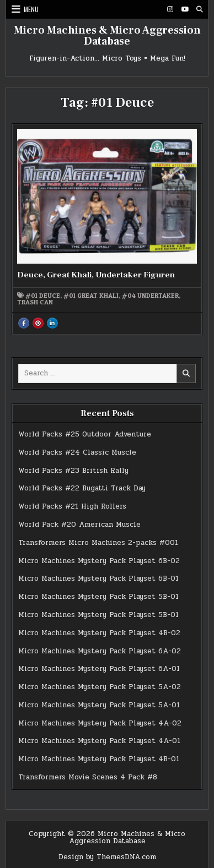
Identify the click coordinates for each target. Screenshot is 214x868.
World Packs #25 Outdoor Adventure (85, 434)
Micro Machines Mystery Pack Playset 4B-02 (99, 633)
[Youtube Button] (185, 9)
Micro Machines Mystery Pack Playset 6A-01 (99, 669)
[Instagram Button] (170, 9)
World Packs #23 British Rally (73, 471)
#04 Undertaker (150, 296)
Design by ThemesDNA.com (107, 857)
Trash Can (35, 302)
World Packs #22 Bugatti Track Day (82, 488)
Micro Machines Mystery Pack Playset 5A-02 (100, 687)
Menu (31, 9)
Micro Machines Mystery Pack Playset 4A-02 (100, 723)
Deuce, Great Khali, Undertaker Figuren (96, 275)
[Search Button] (200, 9)
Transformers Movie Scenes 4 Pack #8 (88, 777)
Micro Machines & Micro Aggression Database (107, 36)
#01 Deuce (43, 296)
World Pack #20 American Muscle (79, 525)
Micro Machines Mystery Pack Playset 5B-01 (98, 597)
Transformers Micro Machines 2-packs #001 (98, 543)
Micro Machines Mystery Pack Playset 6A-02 (100, 651)
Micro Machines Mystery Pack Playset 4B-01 (99, 759)
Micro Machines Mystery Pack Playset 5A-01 (99, 705)
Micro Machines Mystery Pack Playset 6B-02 (99, 561)
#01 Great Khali (91, 296)
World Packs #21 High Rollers (72, 506)
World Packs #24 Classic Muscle (77, 452)
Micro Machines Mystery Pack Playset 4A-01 (99, 741)
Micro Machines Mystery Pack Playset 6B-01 (98, 578)
